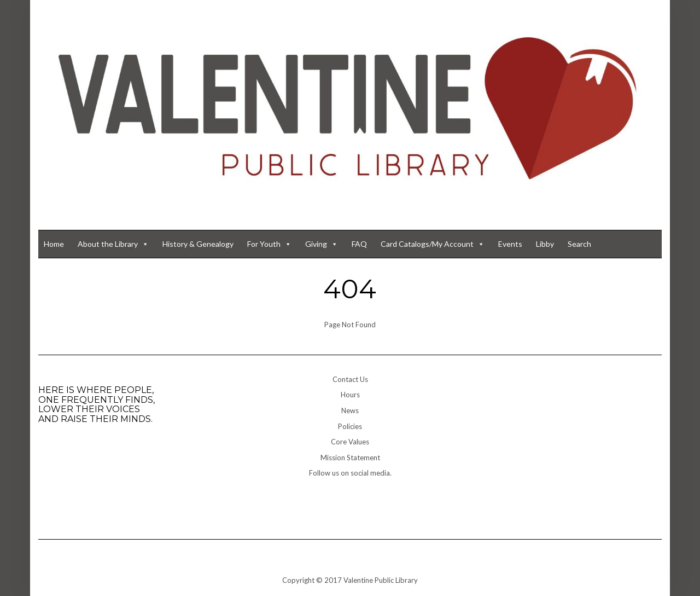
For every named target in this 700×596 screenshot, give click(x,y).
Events (510, 244)
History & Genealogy (198, 244)
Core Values (350, 442)
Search (579, 244)
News (350, 410)
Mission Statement (350, 458)
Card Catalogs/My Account (433, 244)
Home (54, 244)
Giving (322, 244)
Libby (545, 244)
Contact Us (350, 379)
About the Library (113, 244)
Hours (350, 395)
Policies (350, 426)
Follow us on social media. (350, 473)
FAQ (359, 244)
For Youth (269, 244)
